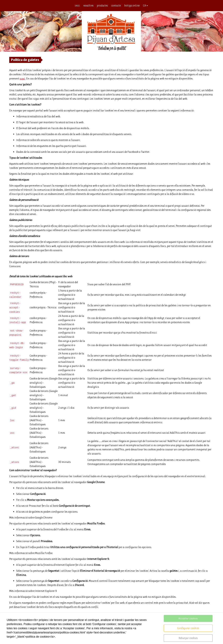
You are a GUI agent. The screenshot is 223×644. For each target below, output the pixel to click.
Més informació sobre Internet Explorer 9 (33, 591)
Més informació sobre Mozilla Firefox (31, 553)
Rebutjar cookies (188, 638)
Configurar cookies (188, 628)
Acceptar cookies (188, 618)
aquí (22, 79)
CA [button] (146, 6)
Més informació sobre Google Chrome (31, 518)
